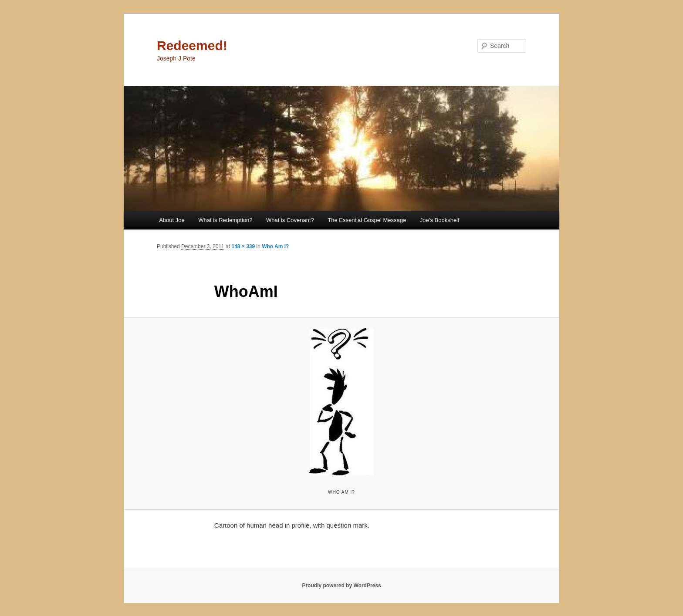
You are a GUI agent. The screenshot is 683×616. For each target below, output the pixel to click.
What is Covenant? (290, 220)
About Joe (172, 220)
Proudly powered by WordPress (341, 586)
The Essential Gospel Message (367, 220)
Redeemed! (192, 45)
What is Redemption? (225, 220)
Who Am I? (275, 246)
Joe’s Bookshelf (440, 220)
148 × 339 (243, 246)
